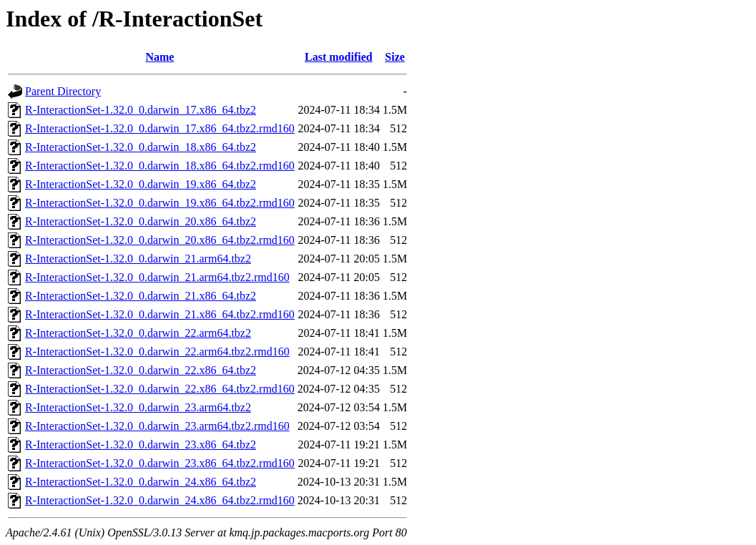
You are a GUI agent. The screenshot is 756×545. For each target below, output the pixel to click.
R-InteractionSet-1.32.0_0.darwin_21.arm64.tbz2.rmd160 (157, 277)
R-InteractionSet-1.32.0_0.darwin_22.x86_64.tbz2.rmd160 (160, 389)
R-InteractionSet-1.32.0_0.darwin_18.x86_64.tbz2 (141, 147)
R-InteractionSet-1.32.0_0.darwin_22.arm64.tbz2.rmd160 (157, 352)
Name (159, 57)
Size (395, 57)
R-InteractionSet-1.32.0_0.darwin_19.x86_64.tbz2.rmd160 (160, 203)
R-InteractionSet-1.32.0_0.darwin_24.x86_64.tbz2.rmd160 (160, 500)
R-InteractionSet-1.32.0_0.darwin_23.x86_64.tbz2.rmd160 (160, 463)
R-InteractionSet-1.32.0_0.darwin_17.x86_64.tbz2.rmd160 (160, 128)
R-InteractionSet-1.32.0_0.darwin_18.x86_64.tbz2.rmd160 (160, 166)
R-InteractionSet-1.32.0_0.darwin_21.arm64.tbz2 (138, 259)
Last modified (339, 57)
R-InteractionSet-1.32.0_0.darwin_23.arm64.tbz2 (138, 407)
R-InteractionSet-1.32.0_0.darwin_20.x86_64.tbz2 (141, 221)
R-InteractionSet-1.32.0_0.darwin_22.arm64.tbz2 (138, 333)
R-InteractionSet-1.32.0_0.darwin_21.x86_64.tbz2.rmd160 (160, 314)
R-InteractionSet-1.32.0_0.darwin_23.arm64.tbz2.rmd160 (157, 426)
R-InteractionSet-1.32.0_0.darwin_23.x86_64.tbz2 (141, 445)
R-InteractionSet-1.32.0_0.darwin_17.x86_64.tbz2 (141, 110)
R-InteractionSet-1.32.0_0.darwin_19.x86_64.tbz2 (141, 184)
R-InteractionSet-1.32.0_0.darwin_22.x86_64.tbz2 (141, 370)
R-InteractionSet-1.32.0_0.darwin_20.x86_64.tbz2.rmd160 (160, 240)
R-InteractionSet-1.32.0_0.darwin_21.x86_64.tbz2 (141, 296)
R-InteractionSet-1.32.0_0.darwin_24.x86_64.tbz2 (141, 482)
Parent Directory (63, 91)
